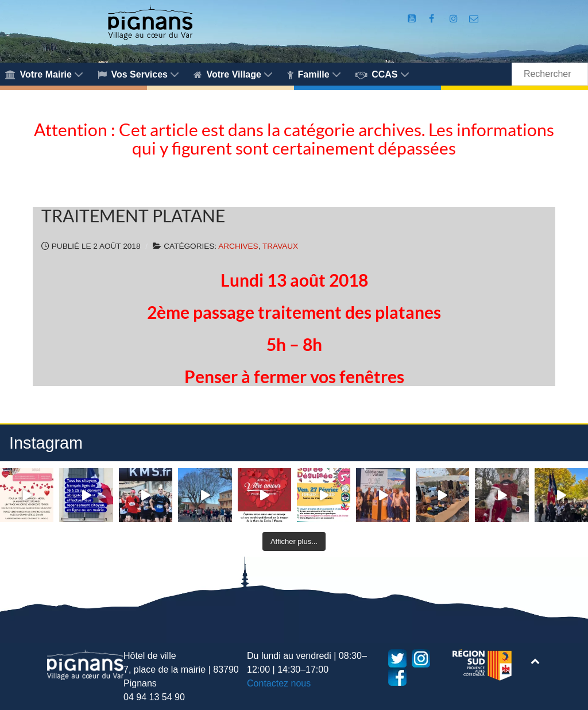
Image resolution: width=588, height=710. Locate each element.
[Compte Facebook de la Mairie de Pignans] (433, 19)
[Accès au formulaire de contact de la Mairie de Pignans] (474, 19)
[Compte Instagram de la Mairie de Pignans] (455, 19)
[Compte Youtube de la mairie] (413, 19)
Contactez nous (279, 683)
